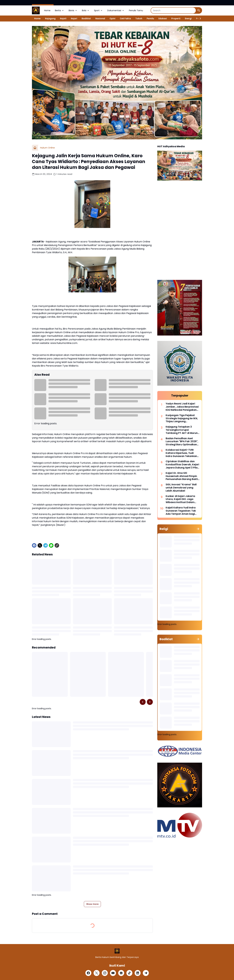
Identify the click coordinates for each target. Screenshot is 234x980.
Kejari (74, 18)
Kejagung (50, 18)
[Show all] (198, 529)
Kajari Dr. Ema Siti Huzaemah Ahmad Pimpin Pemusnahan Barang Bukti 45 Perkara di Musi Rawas (182, 476)
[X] (40, 545)
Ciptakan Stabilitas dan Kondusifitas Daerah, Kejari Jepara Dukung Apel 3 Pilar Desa (182, 465)
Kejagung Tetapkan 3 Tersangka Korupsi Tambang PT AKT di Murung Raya (182, 430)
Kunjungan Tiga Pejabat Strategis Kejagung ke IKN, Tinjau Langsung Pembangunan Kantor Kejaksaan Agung (182, 418)
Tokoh (139, 18)
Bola (86, 10)
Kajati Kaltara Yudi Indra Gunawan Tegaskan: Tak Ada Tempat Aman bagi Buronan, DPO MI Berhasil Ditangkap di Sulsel (181, 511)
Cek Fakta (125, 18)
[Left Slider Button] (143, 702)
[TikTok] (129, 973)
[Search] (173, 10)
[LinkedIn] (138, 973)
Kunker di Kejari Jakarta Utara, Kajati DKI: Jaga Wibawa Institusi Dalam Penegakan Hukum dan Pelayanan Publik (180, 499)
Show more (92, 904)
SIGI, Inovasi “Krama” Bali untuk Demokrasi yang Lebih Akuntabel (181, 488)
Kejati (63, 18)
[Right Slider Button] (199, 18)
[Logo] (117, 951)
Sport (98, 10)
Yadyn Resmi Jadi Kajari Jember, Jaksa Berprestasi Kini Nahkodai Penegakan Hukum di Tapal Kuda (182, 407)
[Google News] (121, 973)
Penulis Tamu (136, 10)
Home (47, 10)
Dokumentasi (116, 10)
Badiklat (86, 18)
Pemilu (150, 18)
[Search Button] (199, 10)
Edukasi (163, 18)
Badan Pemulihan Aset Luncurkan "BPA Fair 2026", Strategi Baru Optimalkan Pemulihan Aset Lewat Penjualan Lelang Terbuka (182, 442)
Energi (188, 18)
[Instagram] (105, 973)
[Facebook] (34, 545)
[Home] (35, 148)
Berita (60, 10)
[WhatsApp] (51, 545)
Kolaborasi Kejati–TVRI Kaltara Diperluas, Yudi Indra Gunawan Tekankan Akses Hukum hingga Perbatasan (181, 453)
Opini (112, 18)
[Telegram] (46, 545)
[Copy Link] (57, 545)
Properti (176, 18)
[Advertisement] (180, 231)
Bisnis (73, 10)
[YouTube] (113, 973)
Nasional (100, 18)
